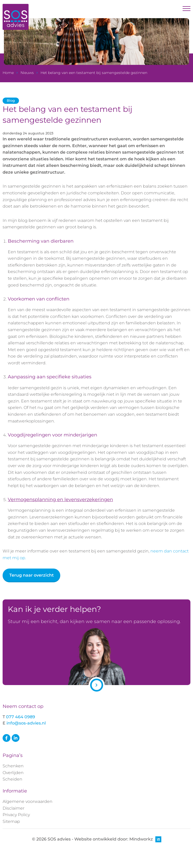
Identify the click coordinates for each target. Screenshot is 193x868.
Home (8, 73)
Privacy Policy (16, 815)
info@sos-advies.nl (26, 723)
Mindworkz (145, 839)
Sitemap (11, 821)
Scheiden (12, 779)
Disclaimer (14, 808)
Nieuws (27, 73)
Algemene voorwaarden (28, 801)
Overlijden (13, 773)
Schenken (13, 766)
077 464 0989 (21, 717)
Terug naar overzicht (32, 575)
